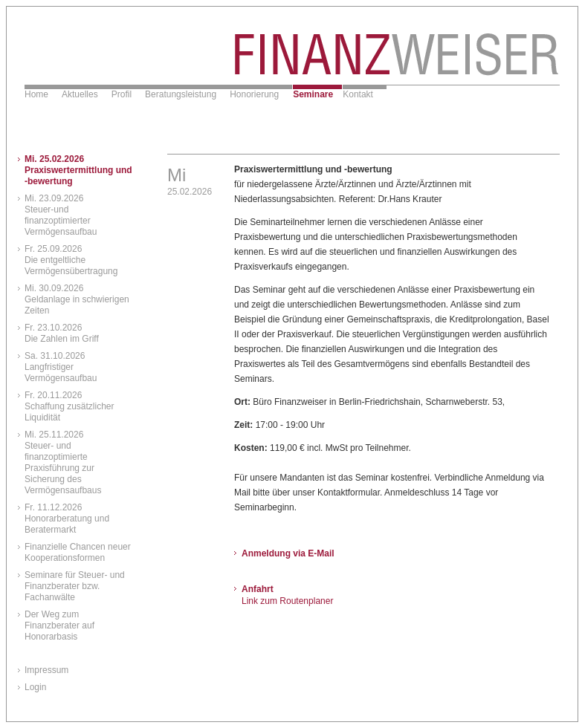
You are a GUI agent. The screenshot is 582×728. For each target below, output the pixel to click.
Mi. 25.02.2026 (78, 170)
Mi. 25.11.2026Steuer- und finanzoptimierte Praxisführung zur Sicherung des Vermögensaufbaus (63, 462)
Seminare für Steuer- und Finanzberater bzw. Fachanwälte (75, 586)
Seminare (313, 94)
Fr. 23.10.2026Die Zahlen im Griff (62, 333)
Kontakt (358, 94)
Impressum (46, 670)
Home (36, 94)
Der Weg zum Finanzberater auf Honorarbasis (59, 625)
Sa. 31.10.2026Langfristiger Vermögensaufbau (61, 367)
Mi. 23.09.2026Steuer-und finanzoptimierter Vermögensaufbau (61, 215)
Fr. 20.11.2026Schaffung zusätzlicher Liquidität (69, 406)
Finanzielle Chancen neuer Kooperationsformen (78, 552)
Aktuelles (80, 94)
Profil (122, 94)
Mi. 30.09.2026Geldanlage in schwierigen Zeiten (77, 299)
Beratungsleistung (181, 94)
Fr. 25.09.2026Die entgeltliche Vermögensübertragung (71, 260)
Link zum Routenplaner (287, 601)
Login (35, 687)
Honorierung (254, 94)
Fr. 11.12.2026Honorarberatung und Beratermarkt (67, 519)
